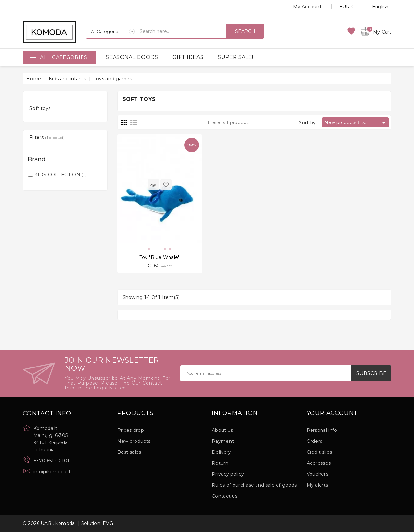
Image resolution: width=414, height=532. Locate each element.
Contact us (225, 496)
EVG (108, 523)
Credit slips (319, 452)
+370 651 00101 (51, 461)
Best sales (129, 452)
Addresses (319, 463)
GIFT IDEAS (188, 57)
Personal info (322, 430)
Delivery (221, 452)
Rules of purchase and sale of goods (254, 485)
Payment (223, 441)
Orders (315, 441)
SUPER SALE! (235, 57)
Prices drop (131, 430)
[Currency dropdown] (341, 7)
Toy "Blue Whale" (160, 257)
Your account (332, 413)
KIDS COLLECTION (60, 175)
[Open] (33, 57)
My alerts (317, 485)
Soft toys (40, 108)
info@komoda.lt (52, 472)
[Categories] (110, 31)
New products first (356, 123)
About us (222, 430)
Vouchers (317, 474)
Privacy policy (228, 474)
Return (220, 463)
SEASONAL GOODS (132, 57)
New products (134, 441)
